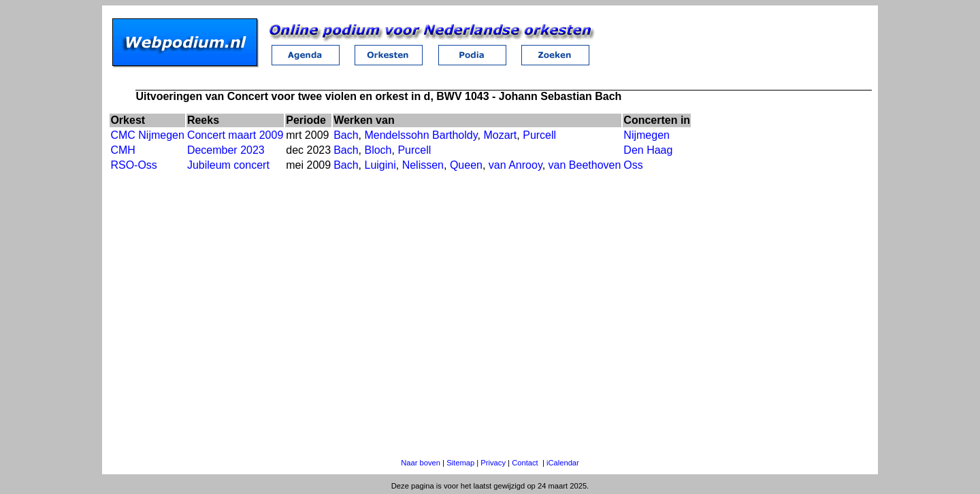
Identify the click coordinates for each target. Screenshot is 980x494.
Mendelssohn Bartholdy (421, 135)
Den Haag (648, 150)
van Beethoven (585, 165)
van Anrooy (516, 165)
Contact (525, 463)
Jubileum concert (228, 165)
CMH (122, 150)
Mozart (500, 135)
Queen (466, 165)
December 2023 (226, 150)
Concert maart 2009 (235, 135)
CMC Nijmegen (147, 135)
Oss (633, 165)
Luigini (380, 165)
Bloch (378, 150)
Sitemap (460, 463)
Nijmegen (647, 135)
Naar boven (421, 463)
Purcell (539, 135)
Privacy (493, 463)
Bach (346, 135)
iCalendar (563, 463)
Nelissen (423, 165)
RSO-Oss (133, 165)
